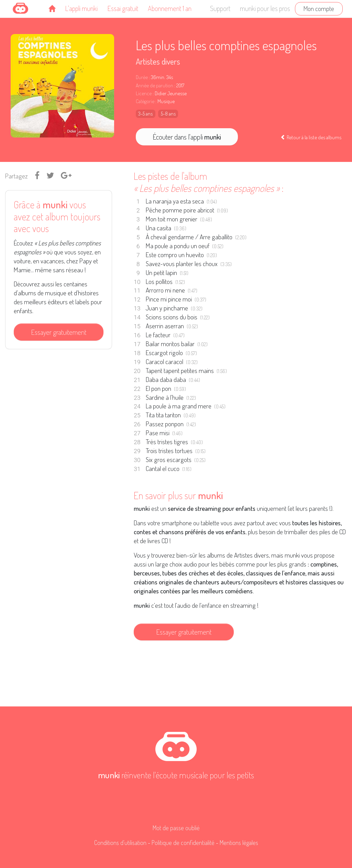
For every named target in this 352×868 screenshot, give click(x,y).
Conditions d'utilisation (120, 843)
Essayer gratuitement (59, 332)
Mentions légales (239, 843)
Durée (142, 77)
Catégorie (145, 101)
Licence (144, 93)
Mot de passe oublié (176, 828)
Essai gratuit (123, 8)
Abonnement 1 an (170, 8)
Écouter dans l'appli (187, 137)
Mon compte (319, 8)
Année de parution (155, 85)
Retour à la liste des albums (311, 137)
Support (220, 8)
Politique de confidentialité (183, 843)
